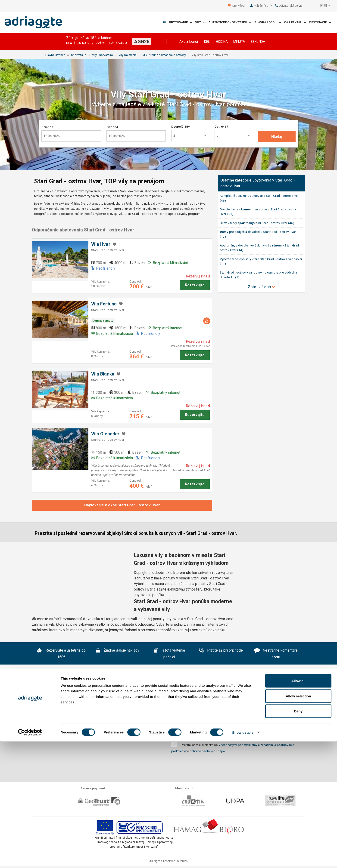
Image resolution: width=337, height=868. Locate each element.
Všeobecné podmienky (130, 706)
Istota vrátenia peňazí (169, 654)
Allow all (298, 807)
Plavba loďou (268, 23)
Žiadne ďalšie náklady (117, 651)
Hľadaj (277, 137)
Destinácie (320, 23)
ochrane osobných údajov (208, 751)
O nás (48, 706)
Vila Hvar (101, 244)
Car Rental (295, 23)
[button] (310, 6)
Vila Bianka (103, 374)
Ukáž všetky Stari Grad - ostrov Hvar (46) (257, 223)
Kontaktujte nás (243, 706)
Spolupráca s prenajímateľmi (160, 713)
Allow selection (298, 823)
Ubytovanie (181, 23)
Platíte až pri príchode (221, 651)
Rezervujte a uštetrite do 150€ (61, 654)
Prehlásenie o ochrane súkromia (191, 706)
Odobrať (283, 733)
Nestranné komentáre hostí (276, 654)
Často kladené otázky (81, 706)
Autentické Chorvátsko (230, 23)
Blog (198, 713)
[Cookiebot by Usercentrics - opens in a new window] (30, 859)
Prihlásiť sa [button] (263, 6)
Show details (243, 859)
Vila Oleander (105, 434)
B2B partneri (277, 706)
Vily (200, 23)
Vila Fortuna (104, 304)
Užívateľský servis (289, 6)
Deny (298, 838)
